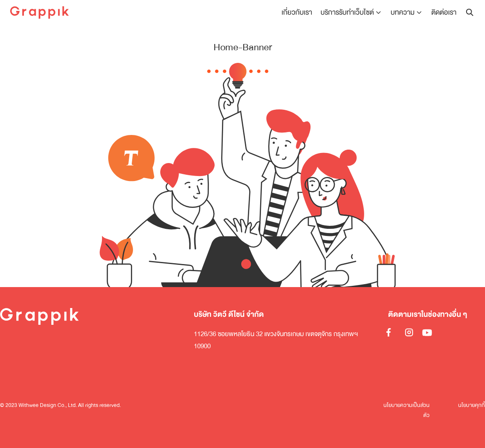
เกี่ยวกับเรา (297, 12)
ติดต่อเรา (444, 12)
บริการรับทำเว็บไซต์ (347, 12)
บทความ (403, 12)
